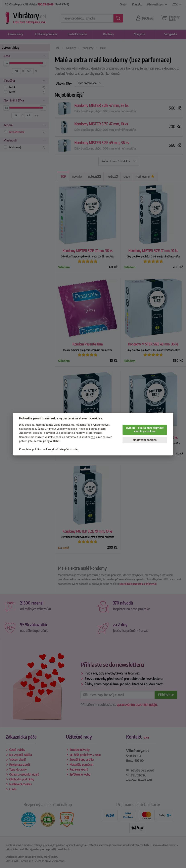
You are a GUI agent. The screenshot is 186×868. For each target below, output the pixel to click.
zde (93, 437)
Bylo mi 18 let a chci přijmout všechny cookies (145, 430)
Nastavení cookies (145, 440)
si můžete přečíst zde (65, 449)
